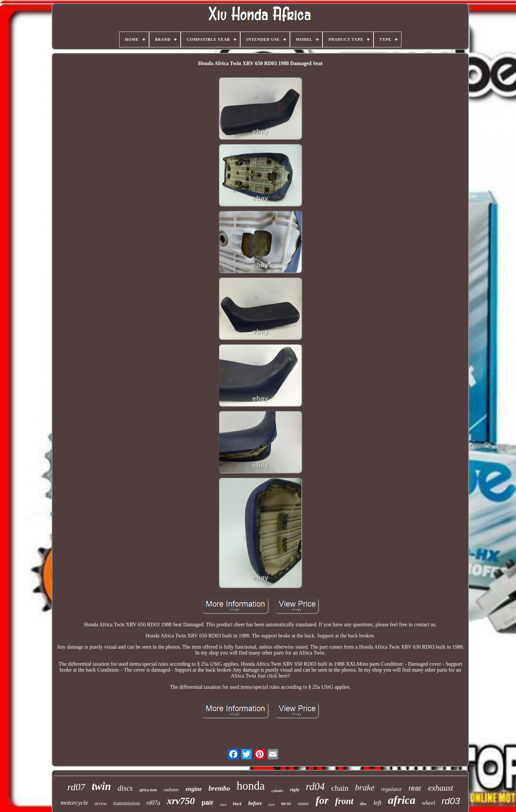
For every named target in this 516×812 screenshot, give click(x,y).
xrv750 (181, 801)
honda (251, 786)
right (295, 790)
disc (363, 804)
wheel (428, 803)
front (344, 801)
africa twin (148, 790)
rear (415, 788)
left (377, 803)
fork (271, 804)
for (322, 800)
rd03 (451, 801)
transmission (127, 803)
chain (340, 788)
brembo (219, 788)
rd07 (76, 787)
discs (125, 788)
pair (207, 802)
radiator (171, 790)
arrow (101, 803)
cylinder (278, 791)
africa (402, 800)
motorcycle (74, 803)
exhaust (441, 788)
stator (303, 803)
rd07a (153, 803)
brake (365, 788)
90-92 (286, 804)
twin (102, 786)
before (255, 803)
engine (194, 789)
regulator (392, 789)
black (237, 804)
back (223, 805)
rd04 (315, 787)
